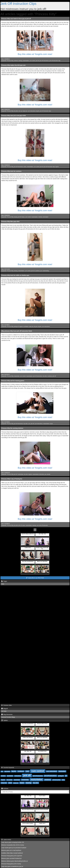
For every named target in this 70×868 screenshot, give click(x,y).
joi (22, 111)
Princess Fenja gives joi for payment (12, 856)
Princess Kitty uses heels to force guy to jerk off (16, 19)
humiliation (26, 326)
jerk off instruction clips (55, 61)
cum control (32, 61)
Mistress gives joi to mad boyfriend (11, 850)
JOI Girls (4, 711)
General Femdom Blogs (8, 717)
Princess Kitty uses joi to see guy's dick (14, 116)
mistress (16, 61)
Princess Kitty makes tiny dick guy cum (13, 65)
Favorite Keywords (8, 768)
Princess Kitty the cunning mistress (12, 428)
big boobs (7, 771)
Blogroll (4, 709)
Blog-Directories (7, 714)
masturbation (26, 61)
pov (41, 271)
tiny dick (16, 111)
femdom (3, 776)
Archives (5, 789)
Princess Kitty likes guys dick (10, 221)
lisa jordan (9, 780)
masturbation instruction (38, 474)
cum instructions (32, 111)
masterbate (17, 780)
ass (2, 771)
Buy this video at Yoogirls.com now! (35, 54)
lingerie (21, 326)
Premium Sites (7, 705)
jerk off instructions (44, 61)
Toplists (4, 720)
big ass (36, 326)
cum (19, 111)
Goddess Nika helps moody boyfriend (12, 853)
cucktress (37, 271)
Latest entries (6, 840)
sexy (63, 780)
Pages (4, 581)
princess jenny (56, 780)
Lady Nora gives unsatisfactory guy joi (12, 866)
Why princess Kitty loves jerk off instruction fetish (17, 331)
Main (3, 584)
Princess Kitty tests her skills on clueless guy (15, 275)
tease (25, 167)
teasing (20, 61)
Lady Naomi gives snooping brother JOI (13, 842)
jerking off (16, 326)
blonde (49, 474)
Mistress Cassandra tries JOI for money (13, 845)
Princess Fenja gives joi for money (11, 864)
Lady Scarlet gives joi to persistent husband (14, 848)
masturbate (17, 376)
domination (46, 217)
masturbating (46, 271)
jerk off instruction (44, 525)
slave (10, 783)
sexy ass (4, 783)
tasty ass (25, 111)
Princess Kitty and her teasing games (13, 381)
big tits (38, 111)
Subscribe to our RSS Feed (35, 578)
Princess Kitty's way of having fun (12, 479)
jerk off (37, 61)
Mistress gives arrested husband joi (11, 858)
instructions (18, 776)
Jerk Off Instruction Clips (18, 4)
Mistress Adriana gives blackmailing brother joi (15, 861)
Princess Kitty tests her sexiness (11, 171)
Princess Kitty (10, 61)
